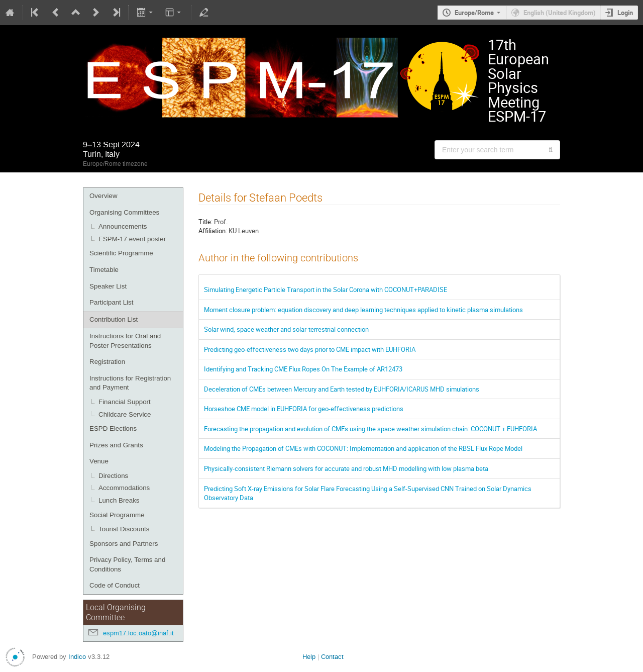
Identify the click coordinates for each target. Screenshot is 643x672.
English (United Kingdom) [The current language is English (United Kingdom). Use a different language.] (560, 13)
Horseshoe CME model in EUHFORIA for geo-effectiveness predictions (304, 409)
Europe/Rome (474, 13)
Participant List (111, 302)
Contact (332, 657)
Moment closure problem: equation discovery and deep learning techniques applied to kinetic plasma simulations (363, 310)
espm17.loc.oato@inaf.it (138, 633)
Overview (103, 196)
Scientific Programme (121, 253)
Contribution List (114, 319)
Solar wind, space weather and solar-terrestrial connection (286, 329)
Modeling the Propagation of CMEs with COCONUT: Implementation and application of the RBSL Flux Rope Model (363, 448)
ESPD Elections (113, 428)
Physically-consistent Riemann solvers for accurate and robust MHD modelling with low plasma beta (346, 468)
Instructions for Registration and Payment (130, 383)
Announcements (123, 226)
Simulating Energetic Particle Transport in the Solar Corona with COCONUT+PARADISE (326, 290)
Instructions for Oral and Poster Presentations (125, 341)
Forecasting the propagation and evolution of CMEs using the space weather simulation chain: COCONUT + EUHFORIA (370, 429)
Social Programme (117, 515)
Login (625, 13)
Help (309, 657)
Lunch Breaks (119, 500)
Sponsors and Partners (124, 544)
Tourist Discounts (124, 529)
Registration (107, 362)
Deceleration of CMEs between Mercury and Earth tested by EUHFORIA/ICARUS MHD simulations (342, 389)
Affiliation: (213, 231)
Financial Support (125, 402)
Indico (77, 657)
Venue (99, 461)
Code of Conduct (115, 585)
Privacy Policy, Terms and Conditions (127, 564)
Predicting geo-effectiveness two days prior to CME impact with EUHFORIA (310, 349)
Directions (113, 476)
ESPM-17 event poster (132, 239)
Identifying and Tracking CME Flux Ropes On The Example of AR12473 (303, 369)
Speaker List (108, 286)
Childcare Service (125, 414)
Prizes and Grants (116, 445)
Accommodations (124, 488)
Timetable (104, 270)
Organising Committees (124, 212)
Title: (205, 222)
